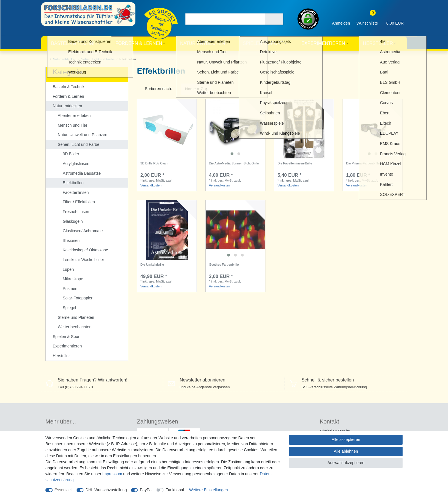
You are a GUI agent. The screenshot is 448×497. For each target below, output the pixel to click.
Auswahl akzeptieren (346, 463)
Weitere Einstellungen (209, 490)
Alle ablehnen (346, 451)
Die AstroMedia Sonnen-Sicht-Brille (234, 163)
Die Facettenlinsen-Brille (295, 163)
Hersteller (378, 43)
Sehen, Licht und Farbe (98, 59)
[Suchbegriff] (225, 19)
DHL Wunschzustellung (106, 490)
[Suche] (274, 19)
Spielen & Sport (263, 43)
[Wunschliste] (367, 19)
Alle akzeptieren (346, 440)
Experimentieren (323, 43)
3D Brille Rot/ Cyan (154, 163)
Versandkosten (151, 185)
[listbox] (235, 129)
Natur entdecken (202, 43)
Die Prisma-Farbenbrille (363, 163)
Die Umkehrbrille (152, 265)
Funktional (175, 490)
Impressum (112, 474)
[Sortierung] (196, 89)
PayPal (146, 490)
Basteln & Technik (74, 43)
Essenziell (64, 490)
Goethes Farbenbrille (224, 265)
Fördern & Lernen (139, 43)
